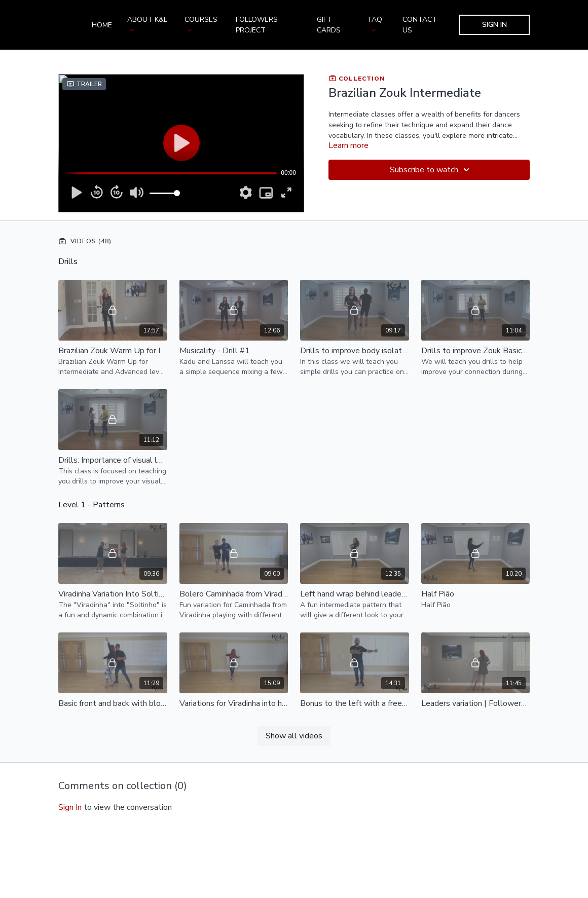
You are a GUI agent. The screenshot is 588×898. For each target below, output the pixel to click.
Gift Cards (329, 25)
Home (102, 25)
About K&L (147, 23)
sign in (70, 807)
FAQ (375, 23)
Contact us (420, 25)
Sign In (494, 25)
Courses (201, 23)
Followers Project (257, 25)
